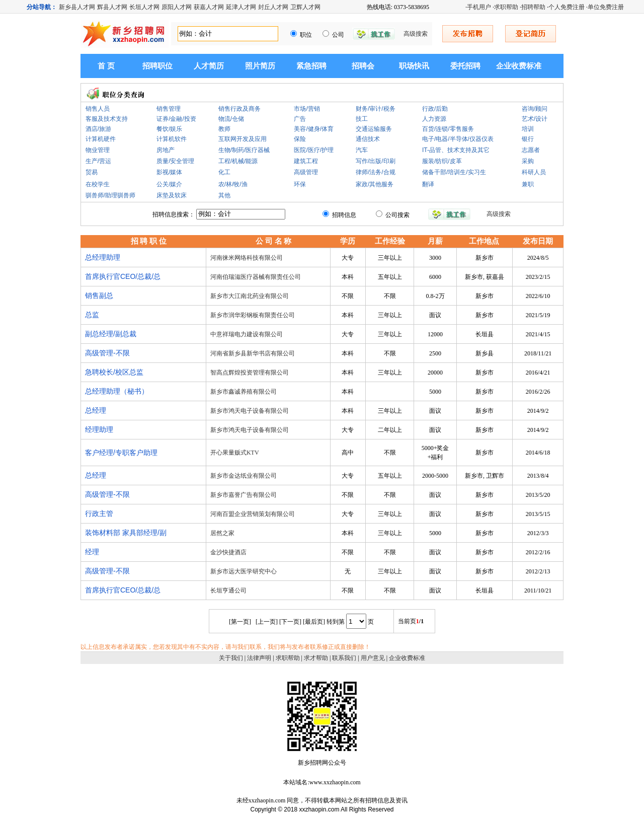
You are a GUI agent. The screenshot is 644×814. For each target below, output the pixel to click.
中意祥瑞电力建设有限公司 (247, 334)
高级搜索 (416, 34)
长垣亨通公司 (228, 590)
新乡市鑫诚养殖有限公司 (244, 392)
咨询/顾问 (535, 109)
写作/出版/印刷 (376, 161)
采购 (528, 161)
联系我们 (344, 658)
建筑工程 (306, 161)
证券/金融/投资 (176, 119)
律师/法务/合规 (376, 172)
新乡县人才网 (77, 7)
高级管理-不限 (107, 353)
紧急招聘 (311, 66)
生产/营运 (98, 161)
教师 (224, 129)
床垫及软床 (172, 195)
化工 (224, 172)
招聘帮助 (533, 7)
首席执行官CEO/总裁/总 (123, 276)
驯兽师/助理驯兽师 (110, 195)
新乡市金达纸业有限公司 (244, 476)
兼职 (528, 184)
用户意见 (373, 658)
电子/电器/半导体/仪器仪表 (458, 139)
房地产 (166, 150)
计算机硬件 (101, 139)
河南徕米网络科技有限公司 (247, 258)
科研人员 (534, 172)
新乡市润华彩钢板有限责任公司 (253, 315)
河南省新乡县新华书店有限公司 (253, 353)
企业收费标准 (519, 66)
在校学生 (98, 184)
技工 (362, 119)
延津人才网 (241, 7)
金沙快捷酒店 (228, 552)
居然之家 (222, 533)
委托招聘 (465, 66)
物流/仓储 (231, 119)
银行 (528, 139)
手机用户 (479, 7)
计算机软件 (172, 139)
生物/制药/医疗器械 (244, 150)
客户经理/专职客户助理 (121, 453)
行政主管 (99, 513)
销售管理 (169, 109)
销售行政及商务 (239, 109)
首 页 (106, 66)
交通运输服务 (374, 129)
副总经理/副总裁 (111, 334)
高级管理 (306, 172)
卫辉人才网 (305, 7)
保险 (300, 139)
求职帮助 (506, 7)
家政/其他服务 (375, 184)
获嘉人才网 (209, 7)
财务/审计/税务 (376, 109)
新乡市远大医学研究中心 (244, 571)
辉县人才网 (112, 7)
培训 (528, 129)
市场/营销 (307, 109)
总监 (92, 315)
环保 (300, 184)
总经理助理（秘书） (117, 391)
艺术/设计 (535, 119)
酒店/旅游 (98, 129)
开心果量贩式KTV (235, 453)
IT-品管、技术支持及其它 (456, 150)
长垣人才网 (144, 7)
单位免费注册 (606, 7)
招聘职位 (157, 66)
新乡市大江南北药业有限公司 (250, 296)
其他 (224, 195)
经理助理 (99, 429)
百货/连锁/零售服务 (448, 129)
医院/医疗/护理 (314, 150)
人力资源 (434, 119)
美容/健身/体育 (314, 129)
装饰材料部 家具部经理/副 (126, 533)
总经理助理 (103, 257)
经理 (92, 552)
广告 (300, 119)
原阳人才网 (177, 7)
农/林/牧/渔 (233, 184)
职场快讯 (414, 66)
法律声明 (259, 658)
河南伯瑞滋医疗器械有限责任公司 (256, 277)
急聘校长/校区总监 (114, 372)
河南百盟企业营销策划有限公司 (253, 514)
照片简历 (260, 66)
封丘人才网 (273, 7)
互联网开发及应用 (243, 139)
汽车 (362, 150)
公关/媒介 (169, 184)
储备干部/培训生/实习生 (454, 172)
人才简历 (209, 66)
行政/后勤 (435, 109)
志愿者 (531, 150)
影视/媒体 (169, 172)
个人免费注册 (567, 7)
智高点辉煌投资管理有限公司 (250, 373)
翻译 (428, 184)
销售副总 (99, 295)
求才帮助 (316, 658)
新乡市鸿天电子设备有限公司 (250, 411)
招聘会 (363, 66)
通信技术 (368, 139)
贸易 (92, 172)
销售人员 (98, 109)
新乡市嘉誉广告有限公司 (244, 495)
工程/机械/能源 (238, 161)
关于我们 (231, 658)
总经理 (96, 410)
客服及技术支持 (107, 119)
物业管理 (98, 150)
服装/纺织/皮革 (442, 161)
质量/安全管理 (175, 161)
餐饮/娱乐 (169, 129)
